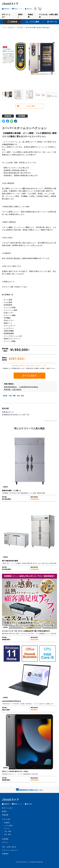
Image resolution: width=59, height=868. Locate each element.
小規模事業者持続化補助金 (29, 387)
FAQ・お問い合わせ (9, 847)
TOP (4, 27)
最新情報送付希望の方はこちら (29, 790)
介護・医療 (12, 396)
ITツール (7, 828)
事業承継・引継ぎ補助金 (13, 390)
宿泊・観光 (21, 396)
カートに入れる (29, 376)
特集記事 (30, 16)
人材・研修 (8, 831)
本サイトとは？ (6, 16)
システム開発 (8, 826)
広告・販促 (8, 834)
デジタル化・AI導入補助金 (48, 16)
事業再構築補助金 (10, 387)
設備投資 (11, 27)
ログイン (5, 842)
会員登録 (5, 839)
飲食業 (5, 396)
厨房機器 (20, 27)
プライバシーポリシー (10, 850)
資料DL (20, 16)
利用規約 (5, 854)
